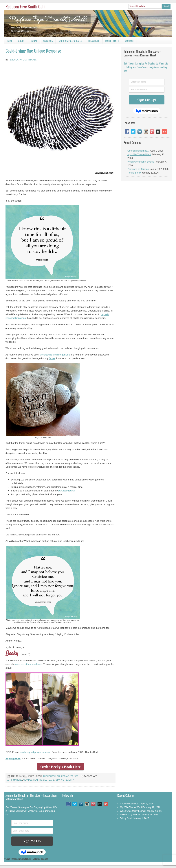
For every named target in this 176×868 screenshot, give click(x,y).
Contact (128, 41)
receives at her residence (29, 664)
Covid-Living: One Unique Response (33, 51)
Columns (46, 41)
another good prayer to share (35, 752)
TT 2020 (74, 776)
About (21, 41)
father (52, 358)
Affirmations (15, 780)
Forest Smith (112, 41)
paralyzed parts (67, 491)
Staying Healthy (65, 780)
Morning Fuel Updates (69, 41)
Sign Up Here (13, 759)
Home (9, 41)
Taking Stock (134, 173)
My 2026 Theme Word (139, 154)
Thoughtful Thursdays (56, 776)
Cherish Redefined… (139, 151)
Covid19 (28, 780)
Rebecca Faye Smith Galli (25, 6)
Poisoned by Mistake (138, 169)
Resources (94, 41)
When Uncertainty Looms (141, 162)
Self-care (49, 780)
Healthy (37, 780)
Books (33, 41)
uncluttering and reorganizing (55, 355)
